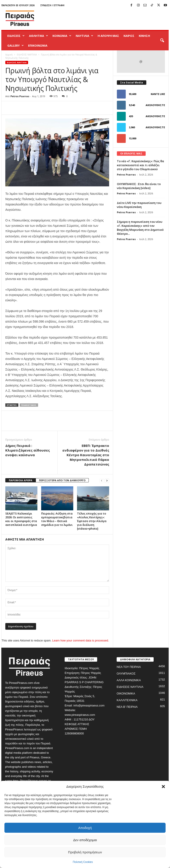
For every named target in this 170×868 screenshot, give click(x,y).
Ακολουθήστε (155, 105)
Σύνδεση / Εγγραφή (52, 5)
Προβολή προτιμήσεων (85, 852)
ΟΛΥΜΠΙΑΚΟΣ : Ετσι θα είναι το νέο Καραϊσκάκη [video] (139, 186)
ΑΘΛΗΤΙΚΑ (39, 36)
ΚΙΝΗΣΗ (144, 36)
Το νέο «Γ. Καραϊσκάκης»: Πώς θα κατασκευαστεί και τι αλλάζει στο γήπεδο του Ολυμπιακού (140, 165)
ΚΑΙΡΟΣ (129, 36)
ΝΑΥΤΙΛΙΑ (84, 36)
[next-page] (107, 480)
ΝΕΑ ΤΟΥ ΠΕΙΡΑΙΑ (129, 667)
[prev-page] (102, 480)
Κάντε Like (158, 94)
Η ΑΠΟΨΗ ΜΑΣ (108, 36)
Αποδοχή (85, 828)
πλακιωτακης (29, 405)
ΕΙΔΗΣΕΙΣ (16, 36)
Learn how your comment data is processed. (81, 640)
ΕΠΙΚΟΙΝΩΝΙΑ (38, 45)
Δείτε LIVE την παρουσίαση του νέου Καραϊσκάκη (139, 205)
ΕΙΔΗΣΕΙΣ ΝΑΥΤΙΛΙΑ (27, 55)
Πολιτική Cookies (83, 862)
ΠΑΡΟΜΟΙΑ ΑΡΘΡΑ (21, 480)
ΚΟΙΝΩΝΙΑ (62, 36)
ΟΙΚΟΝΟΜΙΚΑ (126, 693)
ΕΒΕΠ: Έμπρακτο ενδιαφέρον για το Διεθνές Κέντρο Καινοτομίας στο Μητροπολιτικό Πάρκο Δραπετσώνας (86, 455)
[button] (163, 787)
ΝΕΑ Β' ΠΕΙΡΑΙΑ (127, 707)
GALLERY (15, 45)
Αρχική (9, 55)
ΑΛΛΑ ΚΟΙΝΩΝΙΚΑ (129, 680)
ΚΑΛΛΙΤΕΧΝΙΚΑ (127, 700)
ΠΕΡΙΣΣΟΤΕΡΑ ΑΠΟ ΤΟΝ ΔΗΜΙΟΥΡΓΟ (62, 480)
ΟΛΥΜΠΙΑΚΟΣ (126, 674)
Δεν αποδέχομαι (85, 840)
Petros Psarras (20, 96)
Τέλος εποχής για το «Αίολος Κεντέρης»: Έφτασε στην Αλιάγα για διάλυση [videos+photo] (92, 521)
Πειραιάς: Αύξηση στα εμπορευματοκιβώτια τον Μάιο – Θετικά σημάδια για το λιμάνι (57, 519)
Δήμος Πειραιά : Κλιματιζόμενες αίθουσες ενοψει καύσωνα (28, 450)
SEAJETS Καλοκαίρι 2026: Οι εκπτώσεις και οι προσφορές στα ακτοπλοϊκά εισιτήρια (21, 519)
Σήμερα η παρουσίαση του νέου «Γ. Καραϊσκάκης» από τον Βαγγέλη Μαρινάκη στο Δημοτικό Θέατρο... (140, 228)
